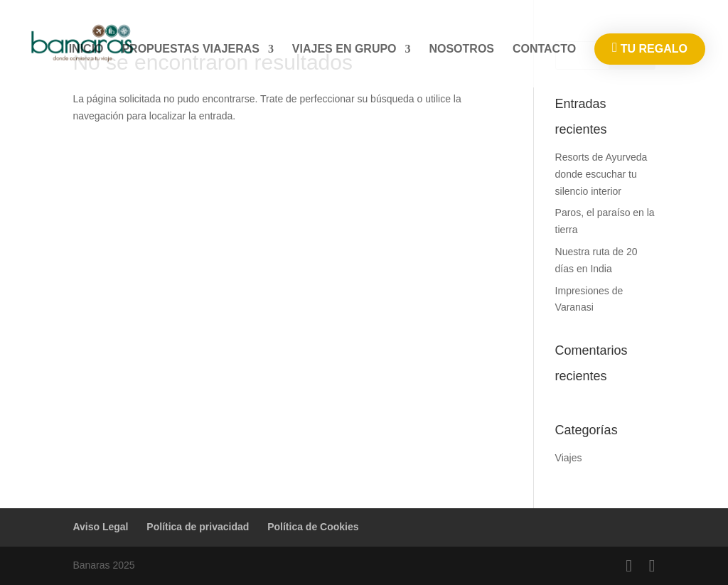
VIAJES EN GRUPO (344, 49)
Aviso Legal (100, 527)
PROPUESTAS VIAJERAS (191, 49)
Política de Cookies (313, 527)
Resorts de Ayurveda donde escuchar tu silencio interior (601, 174)
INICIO (86, 49)
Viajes (569, 458)
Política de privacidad (198, 527)
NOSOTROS (461, 49)
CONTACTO (544, 49)
